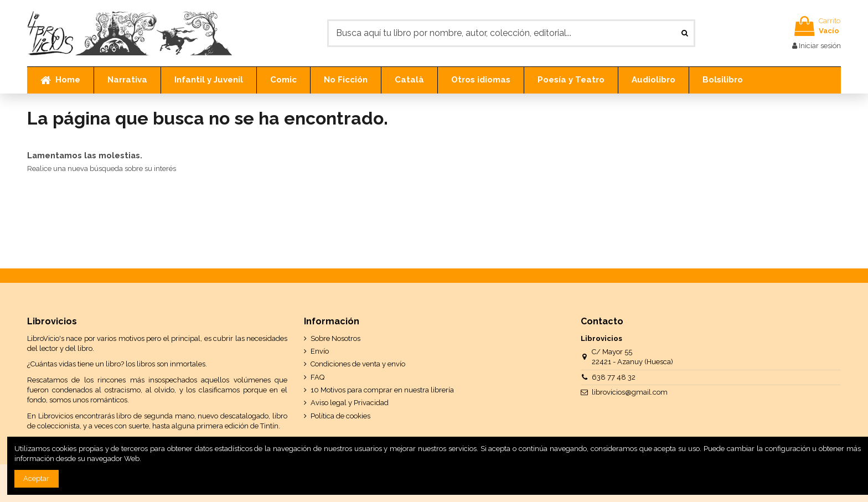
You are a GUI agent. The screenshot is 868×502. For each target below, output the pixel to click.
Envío (320, 351)
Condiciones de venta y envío (358, 364)
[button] (127, 80)
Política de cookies (340, 416)
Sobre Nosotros (335, 338)
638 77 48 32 (614, 377)
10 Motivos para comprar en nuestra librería (382, 390)
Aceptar (36, 478)
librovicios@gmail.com (630, 392)
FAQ (317, 377)
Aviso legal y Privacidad (350, 403)
